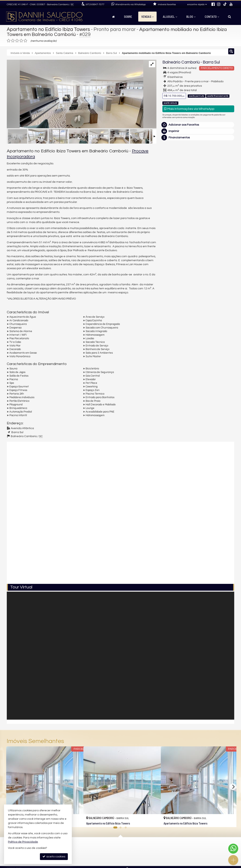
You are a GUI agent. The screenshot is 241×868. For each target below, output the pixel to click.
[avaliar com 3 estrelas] (17, 41)
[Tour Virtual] (120, 656)
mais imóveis (199, 207)
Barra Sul (211, 62)
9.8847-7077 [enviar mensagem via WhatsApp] (95, 4)
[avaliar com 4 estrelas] (21, 41)
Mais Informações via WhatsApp (189, 109)
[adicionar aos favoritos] (76, 821)
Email (168, 271)
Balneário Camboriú (181, 62)
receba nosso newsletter (105, 851)
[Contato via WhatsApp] (233, 849)
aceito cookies (54, 857)
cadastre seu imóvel (102, 856)
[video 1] (120, 477)
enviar (224, 299)
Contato (212, 16)
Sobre (128, 16)
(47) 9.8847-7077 (198, 194)
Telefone (170, 285)
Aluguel (170, 16)
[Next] (233, 787)
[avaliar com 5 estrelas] (25, 41)
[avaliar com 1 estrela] (9, 41)
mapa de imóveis (100, 860)
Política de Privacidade (23, 842)
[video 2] (120, 548)
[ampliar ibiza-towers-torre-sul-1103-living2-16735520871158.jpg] (75, 94)
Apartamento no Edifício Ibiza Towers (49, 29)
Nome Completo (175, 257)
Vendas (147, 16)
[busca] (230, 17)
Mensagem (172, 236)
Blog (191, 16)
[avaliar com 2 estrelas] (13, 41)
